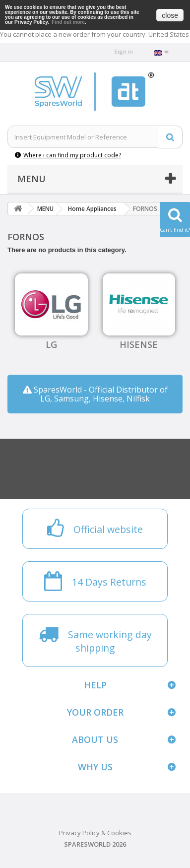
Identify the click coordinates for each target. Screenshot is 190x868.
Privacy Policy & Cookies (95, 833)
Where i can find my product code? (68, 155)
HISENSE (139, 344)
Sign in (124, 51)
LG (51, 344)
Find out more (68, 22)
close (170, 15)
